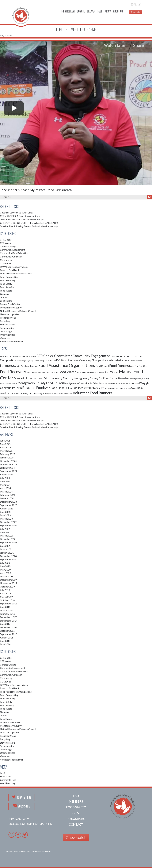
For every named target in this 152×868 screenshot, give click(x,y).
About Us (118, 11)
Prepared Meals (8, 318)
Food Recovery (8, 280)
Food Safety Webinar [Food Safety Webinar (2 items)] (36, 372)
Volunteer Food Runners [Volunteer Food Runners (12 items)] (92, 393)
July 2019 (5, 590)
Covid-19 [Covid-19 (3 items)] (51, 360)
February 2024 (7, 495)
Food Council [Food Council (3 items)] (102, 366)
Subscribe (21, 806)
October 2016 (7, 631)
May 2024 (5, 485)
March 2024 (6, 492)
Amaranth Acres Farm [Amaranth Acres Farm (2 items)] (10, 356)
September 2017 (9, 621)
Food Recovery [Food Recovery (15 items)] (13, 372)
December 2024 (8, 461)
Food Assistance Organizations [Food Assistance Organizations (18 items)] (67, 365)
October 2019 (7, 587)
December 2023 (8, 502)
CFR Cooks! (6, 240)
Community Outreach (11, 257)
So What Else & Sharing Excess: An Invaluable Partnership (29, 226)
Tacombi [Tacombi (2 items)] (135, 388)
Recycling (5, 321)
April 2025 (5, 447)
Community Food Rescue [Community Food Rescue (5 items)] (126, 356)
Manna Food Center (10, 304)
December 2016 (8, 627)
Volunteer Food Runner (12, 341)
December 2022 (8, 522)
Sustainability (7, 328)
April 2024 (5, 488)
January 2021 (7, 553)
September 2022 (9, 525)
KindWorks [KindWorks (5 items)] (111, 372)
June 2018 (5, 607)
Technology (6, 331)
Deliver (91, 11)
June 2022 (5, 532)
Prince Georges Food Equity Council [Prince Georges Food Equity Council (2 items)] (118, 383)
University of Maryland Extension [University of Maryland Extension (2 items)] (48, 393)
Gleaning (5, 294)
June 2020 (5, 566)
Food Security (7, 287)
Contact (76, 824)
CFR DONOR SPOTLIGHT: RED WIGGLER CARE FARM (29, 223)
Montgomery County (11, 307)
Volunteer (5, 338)
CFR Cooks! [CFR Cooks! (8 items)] (45, 356)
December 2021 (8, 539)
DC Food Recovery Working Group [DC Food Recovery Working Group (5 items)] (78, 360)
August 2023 (7, 508)
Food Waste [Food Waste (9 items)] (67, 372)
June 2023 (5, 512)
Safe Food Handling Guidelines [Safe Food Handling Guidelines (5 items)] (64, 388)
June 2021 (5, 546)
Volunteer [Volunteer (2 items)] (68, 393)
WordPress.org (8, 783)
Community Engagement (13, 250)
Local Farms (6, 301)
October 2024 (7, 468)
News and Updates (10, 314)
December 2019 (8, 580)
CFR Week (5, 243)
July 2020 (5, 563)
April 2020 (5, 573)
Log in (3, 773)
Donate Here (22, 797)
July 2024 (5, 478)
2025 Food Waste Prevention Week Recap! (22, 219)
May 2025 (5, 444)
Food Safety (6, 284)
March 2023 (6, 519)
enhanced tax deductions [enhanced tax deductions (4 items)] (115, 360)
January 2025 (7, 457)
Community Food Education (14, 253)
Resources (76, 819)
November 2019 (8, 583)
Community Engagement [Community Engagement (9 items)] (91, 356)
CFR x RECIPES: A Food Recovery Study (20, 216)
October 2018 (7, 600)
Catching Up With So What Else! (16, 213)
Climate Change (8, 246)
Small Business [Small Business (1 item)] (125, 388)
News (108, 11)
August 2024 (7, 474)
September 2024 (9, 471)
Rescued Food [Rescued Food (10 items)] (33, 388)
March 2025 (6, 451)
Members (76, 801)
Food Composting (9, 277)
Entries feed (6, 776)
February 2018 (7, 614)
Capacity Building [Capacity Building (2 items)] (28, 356)
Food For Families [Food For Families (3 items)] (138, 366)
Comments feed (8, 780)
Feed (100, 11)
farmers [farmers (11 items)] (6, 365)
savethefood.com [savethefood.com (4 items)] (94, 388)
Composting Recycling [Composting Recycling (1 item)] (25, 361)
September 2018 (9, 603)
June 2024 (5, 481)
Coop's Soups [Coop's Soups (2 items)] (39, 361)
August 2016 (7, 638)
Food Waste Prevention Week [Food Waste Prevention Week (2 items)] (90, 372)
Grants (3, 297)
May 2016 (5, 644)
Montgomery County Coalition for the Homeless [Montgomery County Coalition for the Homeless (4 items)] (102, 378)
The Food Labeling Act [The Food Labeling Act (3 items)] (21, 393)
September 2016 (9, 634)
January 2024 (7, 498)
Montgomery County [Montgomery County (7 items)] (59, 378)
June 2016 (5, 641)
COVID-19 (6, 263)
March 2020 (6, 576)
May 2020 (5, 570)
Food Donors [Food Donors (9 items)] (119, 366)
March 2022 (6, 536)
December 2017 (8, 617)
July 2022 (5, 529)
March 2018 (6, 610)
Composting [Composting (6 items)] (8, 360)
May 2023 (5, 515)
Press (76, 813)
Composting (6, 260)
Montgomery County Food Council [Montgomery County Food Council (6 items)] (41, 383)
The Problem (68, 11)
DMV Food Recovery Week (14, 267)
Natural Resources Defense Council (18, 311)
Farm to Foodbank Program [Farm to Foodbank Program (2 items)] (26, 366)
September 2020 (9, 559)
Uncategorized (8, 335)
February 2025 (7, 454)
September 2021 (9, 542)
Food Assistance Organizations (16, 273)
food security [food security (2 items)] (52, 372)
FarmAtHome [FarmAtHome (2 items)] (136, 361)
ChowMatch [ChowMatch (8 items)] (63, 356)
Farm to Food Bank (10, 270)
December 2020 (8, 556)
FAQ (76, 796)
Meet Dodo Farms (81, 29)
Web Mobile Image (43, 851)
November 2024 (8, 464)
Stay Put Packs (8, 324)
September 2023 (9, 505)
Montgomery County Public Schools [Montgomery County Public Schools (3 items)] (83, 383)
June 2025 (5, 441)
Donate (81, 11)
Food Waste (6, 291)
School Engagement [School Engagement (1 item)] (112, 388)
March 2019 (6, 597)
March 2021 (6, 549)
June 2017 (5, 624)
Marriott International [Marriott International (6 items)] (29, 378)
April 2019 (5, 593)
